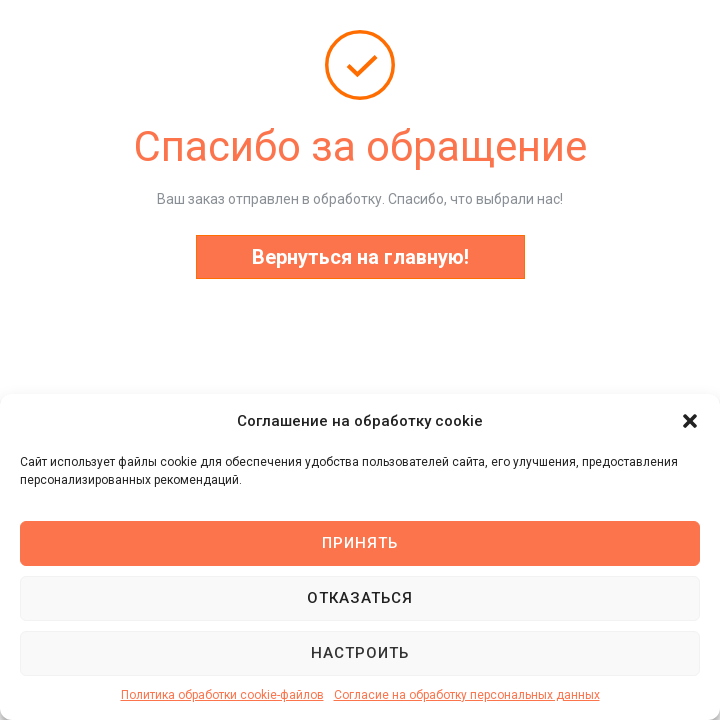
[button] (690, 421)
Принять (360, 543)
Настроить (360, 653)
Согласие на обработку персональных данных (467, 695)
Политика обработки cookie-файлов (222, 695)
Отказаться (360, 598)
